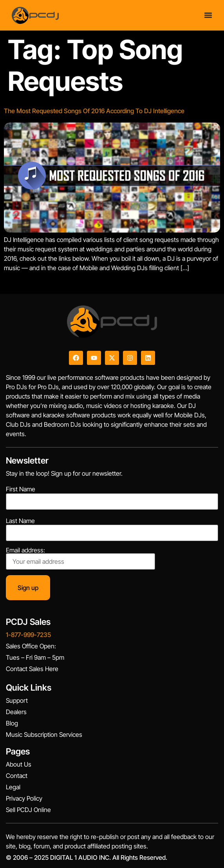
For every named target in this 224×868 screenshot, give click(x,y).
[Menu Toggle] (208, 15)
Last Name (20, 521)
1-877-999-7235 (28, 635)
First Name (21, 489)
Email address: (80, 558)
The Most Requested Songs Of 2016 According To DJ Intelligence (94, 111)
